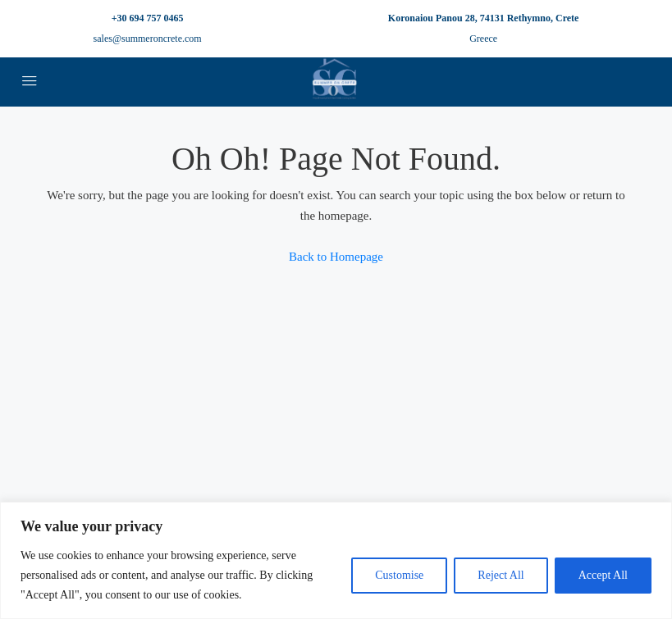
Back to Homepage (336, 257)
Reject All (501, 575)
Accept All (603, 575)
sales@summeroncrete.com (148, 39)
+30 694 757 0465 (148, 18)
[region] (336, 560)
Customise (399, 575)
